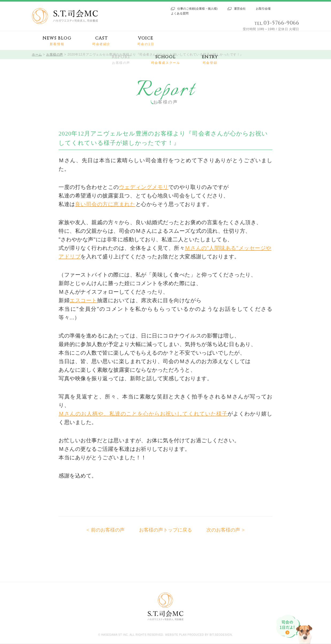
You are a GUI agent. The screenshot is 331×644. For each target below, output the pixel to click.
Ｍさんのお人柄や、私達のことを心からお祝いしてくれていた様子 (143, 414)
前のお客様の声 (108, 530)
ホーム (37, 55)
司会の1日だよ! (295, 629)
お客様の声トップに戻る (165, 530)
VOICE (146, 41)
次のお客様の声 (223, 530)
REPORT (121, 60)
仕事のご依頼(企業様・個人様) (197, 9)
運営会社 (240, 9)
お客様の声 (55, 55)
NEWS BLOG (57, 41)
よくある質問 (180, 13)
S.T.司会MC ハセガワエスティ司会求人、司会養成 (65, 16)
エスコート (83, 300)
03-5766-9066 (281, 23)
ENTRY (210, 60)
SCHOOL (166, 60)
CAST (101, 41)
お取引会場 (263, 9)
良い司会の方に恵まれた (105, 204)
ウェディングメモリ (144, 187)
